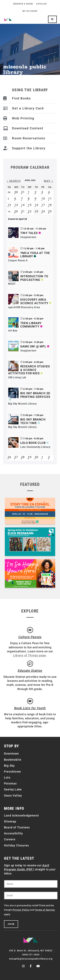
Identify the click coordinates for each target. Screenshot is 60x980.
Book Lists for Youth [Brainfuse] (30, 708)
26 (9, 457)
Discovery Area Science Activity (34, 301)
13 (16, 205)
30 (16, 192)
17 (43, 205)
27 (16, 457)
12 (9, 205)
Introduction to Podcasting (34, 278)
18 (50, 205)
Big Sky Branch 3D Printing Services (35, 395)
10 (43, 198)
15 (30, 205)
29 (30, 457)
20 (16, 211)
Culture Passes (30, 637)
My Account (30, 11)
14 (23, 205)
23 (36, 211)
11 (50, 198)
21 (23, 211)
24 (43, 211)
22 (30, 211)
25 (50, 211)
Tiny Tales (29, 233)
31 (23, 192)
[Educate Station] (30, 664)
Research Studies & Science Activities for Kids (29, 370)
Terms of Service (45, 910)
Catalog (41, 4)
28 (23, 457)
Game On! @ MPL (33, 346)
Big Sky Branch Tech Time (33, 421)
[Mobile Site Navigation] (52, 19)
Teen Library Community (31, 325)
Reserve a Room (23, 4)
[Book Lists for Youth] (30, 701)
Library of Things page (30, 655)
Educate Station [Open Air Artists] (30, 671)
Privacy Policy (21, 910)
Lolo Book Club (33, 443)
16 (36, 205)
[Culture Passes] (30, 630)
